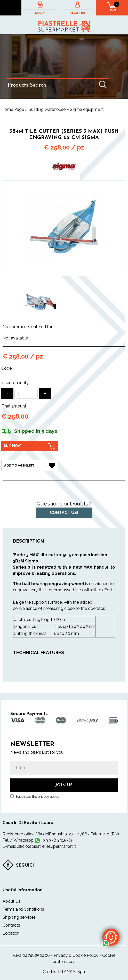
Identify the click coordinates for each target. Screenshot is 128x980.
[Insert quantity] (26, 394)
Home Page (13, 109)
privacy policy (48, 797)
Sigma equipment (87, 109)
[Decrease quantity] (7, 393)
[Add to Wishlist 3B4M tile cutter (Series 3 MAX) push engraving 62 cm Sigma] (30, 466)
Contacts (11, 925)
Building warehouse (47, 109)
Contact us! (64, 513)
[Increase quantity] (45, 393)
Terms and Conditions (23, 909)
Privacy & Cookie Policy (76, 955)
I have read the (37, 797)
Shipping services (19, 917)
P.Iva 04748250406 (31, 955)
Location (11, 933)
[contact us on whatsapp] (111, 937)
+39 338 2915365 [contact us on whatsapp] (57, 840)
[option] (40, 302)
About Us (11, 901)
